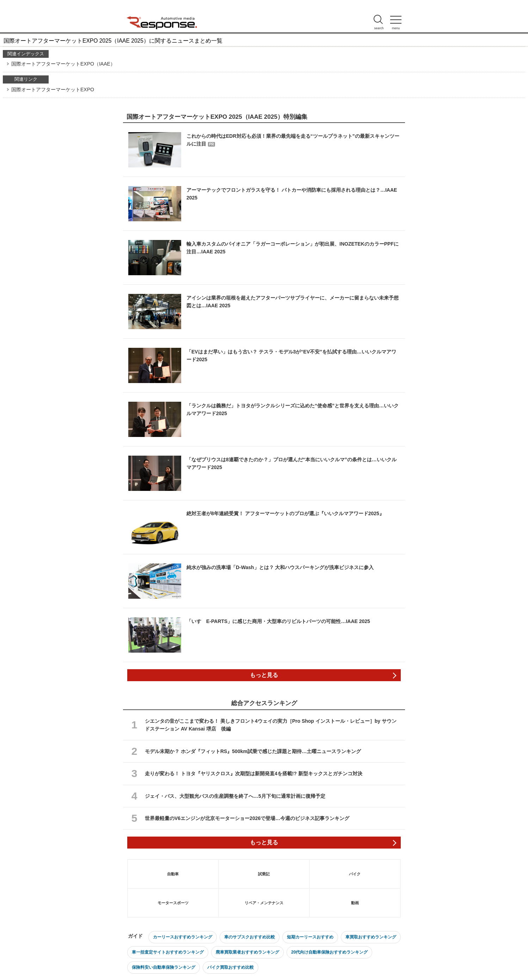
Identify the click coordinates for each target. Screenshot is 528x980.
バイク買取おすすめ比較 (231, 967)
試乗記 (264, 874)
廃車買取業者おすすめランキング (247, 952)
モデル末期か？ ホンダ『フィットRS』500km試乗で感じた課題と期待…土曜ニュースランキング (253, 751)
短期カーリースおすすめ (310, 937)
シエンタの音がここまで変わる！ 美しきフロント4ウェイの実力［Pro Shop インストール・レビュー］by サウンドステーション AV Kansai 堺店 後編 (271, 725)
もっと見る (264, 675)
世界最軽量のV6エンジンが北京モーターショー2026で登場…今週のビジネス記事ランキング (247, 818)
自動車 (173, 874)
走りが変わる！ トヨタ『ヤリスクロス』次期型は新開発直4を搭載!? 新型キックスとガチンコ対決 (254, 773)
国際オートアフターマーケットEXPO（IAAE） (63, 64)
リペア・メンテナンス (264, 903)
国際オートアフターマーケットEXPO (53, 90)
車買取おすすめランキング (371, 937)
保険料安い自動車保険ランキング (164, 967)
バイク (355, 874)
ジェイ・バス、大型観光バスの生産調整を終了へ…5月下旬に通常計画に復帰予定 (235, 796)
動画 (355, 903)
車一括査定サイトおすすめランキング (168, 952)
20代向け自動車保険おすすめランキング (329, 952)
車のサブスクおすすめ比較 (250, 937)
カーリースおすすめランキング (183, 937)
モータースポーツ (173, 903)
